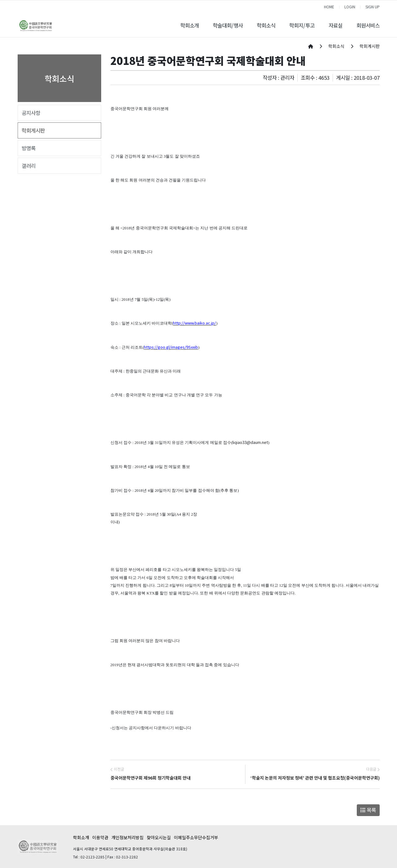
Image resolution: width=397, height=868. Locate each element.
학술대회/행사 (228, 25)
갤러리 (29, 166)
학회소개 (190, 25)
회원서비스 (368, 25)
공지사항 (31, 113)
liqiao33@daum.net (250, 442)
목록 (368, 810)
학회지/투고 (302, 25)
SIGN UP (373, 7)
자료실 (336, 25)
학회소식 (266, 25)
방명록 (29, 148)
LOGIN (350, 7)
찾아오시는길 (159, 837)
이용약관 (100, 837)
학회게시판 (33, 130)
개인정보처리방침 (127, 837)
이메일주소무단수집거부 (196, 837)
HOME (329, 7)
